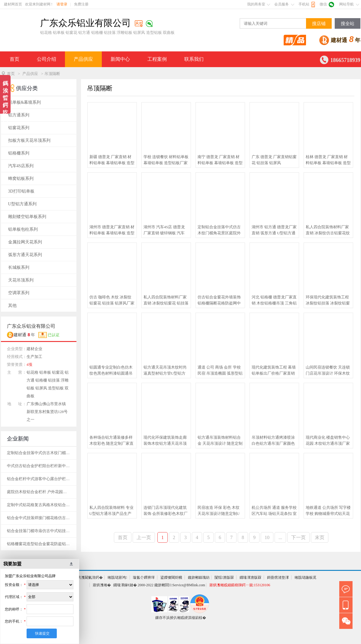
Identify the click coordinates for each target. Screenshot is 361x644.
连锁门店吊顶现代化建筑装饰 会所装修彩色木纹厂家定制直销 (166, 511)
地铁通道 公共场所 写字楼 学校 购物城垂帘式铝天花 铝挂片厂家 (328, 511)
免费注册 (81, 4)
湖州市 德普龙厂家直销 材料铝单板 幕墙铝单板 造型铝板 (112, 230)
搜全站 (348, 24)
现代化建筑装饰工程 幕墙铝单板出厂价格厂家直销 (274, 370)
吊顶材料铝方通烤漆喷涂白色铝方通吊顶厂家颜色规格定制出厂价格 (273, 441)
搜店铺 (319, 24)
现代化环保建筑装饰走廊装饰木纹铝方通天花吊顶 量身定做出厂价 (165, 441)
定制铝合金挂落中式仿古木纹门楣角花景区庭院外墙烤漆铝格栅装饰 (219, 230)
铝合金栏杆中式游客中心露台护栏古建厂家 (39, 479)
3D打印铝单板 (21, 191)
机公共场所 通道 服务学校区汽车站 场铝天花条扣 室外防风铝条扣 (274, 511)
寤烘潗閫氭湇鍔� (88, 577)
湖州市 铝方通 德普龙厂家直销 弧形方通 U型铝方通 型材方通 (274, 230)
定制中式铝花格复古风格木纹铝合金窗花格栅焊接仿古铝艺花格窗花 (39, 505)
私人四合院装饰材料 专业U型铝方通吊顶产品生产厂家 (111, 511)
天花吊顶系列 (21, 280)
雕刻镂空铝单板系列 (27, 217)
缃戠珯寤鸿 (117, 577)
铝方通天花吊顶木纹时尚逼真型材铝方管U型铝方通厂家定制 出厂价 (165, 371)
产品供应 (83, 59)
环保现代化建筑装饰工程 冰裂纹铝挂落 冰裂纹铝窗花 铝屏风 (328, 301)
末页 (320, 537)
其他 (12, 306)
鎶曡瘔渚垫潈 (278, 577)
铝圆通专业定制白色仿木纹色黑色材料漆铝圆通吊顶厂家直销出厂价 (111, 371)
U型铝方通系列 (22, 204)
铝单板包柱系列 (23, 229)
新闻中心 (120, 59)
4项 (30, 364)
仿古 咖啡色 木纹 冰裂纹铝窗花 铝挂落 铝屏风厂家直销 (112, 301)
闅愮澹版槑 (224, 577)
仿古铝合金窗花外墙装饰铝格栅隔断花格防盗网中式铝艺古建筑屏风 (219, 301)
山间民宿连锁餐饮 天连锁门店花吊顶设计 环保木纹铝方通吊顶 (328, 371)
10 (267, 537)
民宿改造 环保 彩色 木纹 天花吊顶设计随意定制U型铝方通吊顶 (219, 511)
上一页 (144, 537)
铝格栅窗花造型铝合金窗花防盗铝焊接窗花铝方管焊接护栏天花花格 (39, 544)
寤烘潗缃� (102, 585)
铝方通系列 (19, 115)
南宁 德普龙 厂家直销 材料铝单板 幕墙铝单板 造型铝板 (220, 160)
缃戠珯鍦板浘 (305, 577)
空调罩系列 (19, 293)
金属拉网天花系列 (25, 242)
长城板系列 (19, 267)
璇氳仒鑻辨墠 (144, 577)
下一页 (298, 537)
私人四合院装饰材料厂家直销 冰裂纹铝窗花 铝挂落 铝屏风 (166, 301)
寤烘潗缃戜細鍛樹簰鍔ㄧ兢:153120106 (240, 585)
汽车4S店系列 (21, 166)
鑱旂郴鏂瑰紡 (199, 577)
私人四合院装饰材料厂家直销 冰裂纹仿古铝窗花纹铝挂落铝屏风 (328, 230)
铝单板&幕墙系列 (25, 102)
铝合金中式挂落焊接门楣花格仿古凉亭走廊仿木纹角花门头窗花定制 (39, 518)
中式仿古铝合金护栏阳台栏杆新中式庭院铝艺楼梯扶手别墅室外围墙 (39, 466)
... (280, 537)
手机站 (304, 4)
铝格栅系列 (19, 153)
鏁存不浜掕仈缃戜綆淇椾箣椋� (181, 618)
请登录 (62, 4)
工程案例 (157, 59)
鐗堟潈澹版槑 (250, 577)
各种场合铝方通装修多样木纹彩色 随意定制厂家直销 (111, 441)
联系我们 (194, 59)
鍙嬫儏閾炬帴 (171, 577)
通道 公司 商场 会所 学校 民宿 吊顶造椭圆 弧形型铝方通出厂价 (220, 371)
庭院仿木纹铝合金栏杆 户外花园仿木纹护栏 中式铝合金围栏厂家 (39, 492)
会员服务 (282, 4)
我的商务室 (256, 4)
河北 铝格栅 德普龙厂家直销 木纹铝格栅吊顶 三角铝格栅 (274, 301)
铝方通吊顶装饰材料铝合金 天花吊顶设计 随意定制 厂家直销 (220, 441)
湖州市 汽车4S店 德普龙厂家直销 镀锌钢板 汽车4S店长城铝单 (164, 230)
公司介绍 (47, 59)
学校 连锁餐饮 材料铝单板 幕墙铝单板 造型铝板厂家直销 (166, 160)
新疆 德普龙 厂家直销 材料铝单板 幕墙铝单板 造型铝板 (112, 160)
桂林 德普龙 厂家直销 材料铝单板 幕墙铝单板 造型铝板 (328, 160)
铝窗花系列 (19, 128)
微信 (323, 4)
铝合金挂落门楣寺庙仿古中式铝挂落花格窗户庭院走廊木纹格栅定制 (39, 531)
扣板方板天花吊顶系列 (29, 140)
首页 (15, 59)
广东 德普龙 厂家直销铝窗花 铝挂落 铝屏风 (274, 160)
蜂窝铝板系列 (21, 179)
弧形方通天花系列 (25, 255)
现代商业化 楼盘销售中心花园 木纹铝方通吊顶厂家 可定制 (328, 441)
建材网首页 (13, 4)
